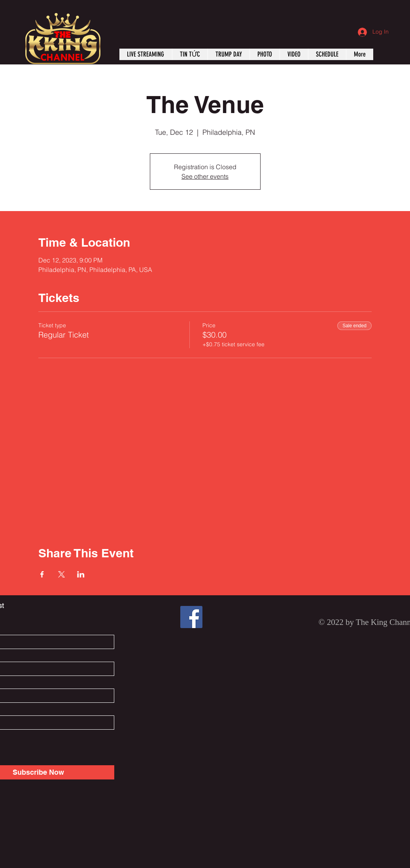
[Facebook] (191, 617)
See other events (205, 176)
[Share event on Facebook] (42, 574)
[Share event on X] (61, 574)
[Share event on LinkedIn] (81, 574)
